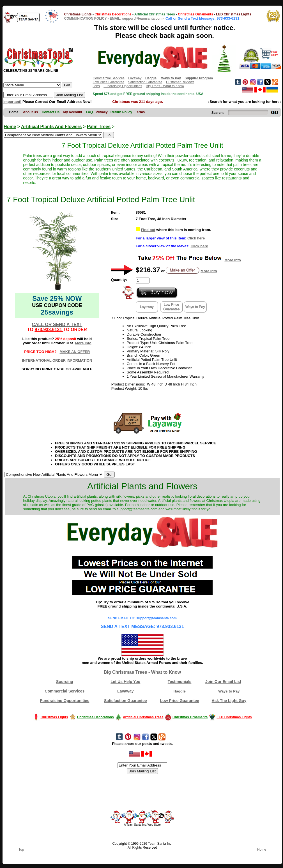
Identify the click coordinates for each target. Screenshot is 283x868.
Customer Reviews (180, 82)
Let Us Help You (125, 682)
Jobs (96, 86)
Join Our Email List (223, 682)
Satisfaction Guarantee (145, 82)
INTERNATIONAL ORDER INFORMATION (57, 360)
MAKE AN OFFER (75, 352)
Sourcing (65, 682)
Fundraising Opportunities (123, 86)
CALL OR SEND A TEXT (57, 325)
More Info (233, 260)
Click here (196, 238)
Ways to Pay (229, 691)
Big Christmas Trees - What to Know (142, 672)
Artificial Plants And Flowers (51, 127)
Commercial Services (108, 78)
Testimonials (180, 682)
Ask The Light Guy (229, 701)
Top (21, 849)
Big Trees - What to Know (165, 86)
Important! (12, 102)
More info (83, 343)
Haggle (179, 691)
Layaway (135, 78)
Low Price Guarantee (108, 82)
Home (10, 127)
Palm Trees (99, 127)
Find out (148, 230)
